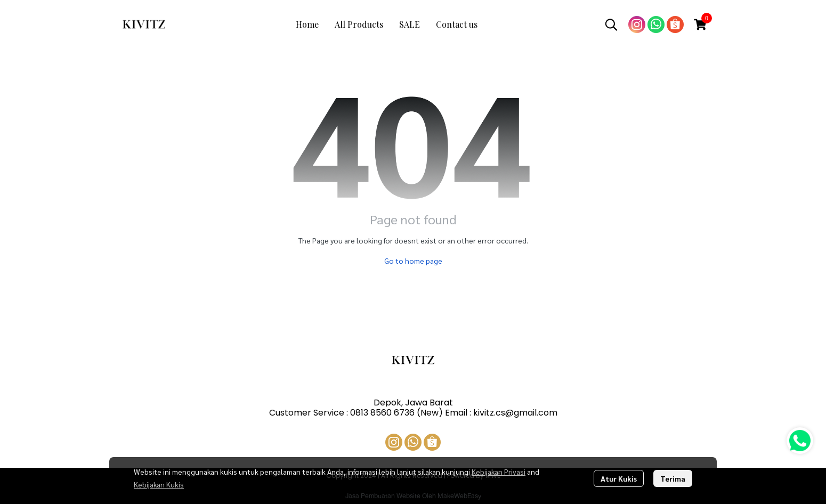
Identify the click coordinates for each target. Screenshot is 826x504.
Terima (673, 478)
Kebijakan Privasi (499, 472)
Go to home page (413, 261)
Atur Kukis (619, 478)
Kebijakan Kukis (159, 484)
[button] (611, 25)
